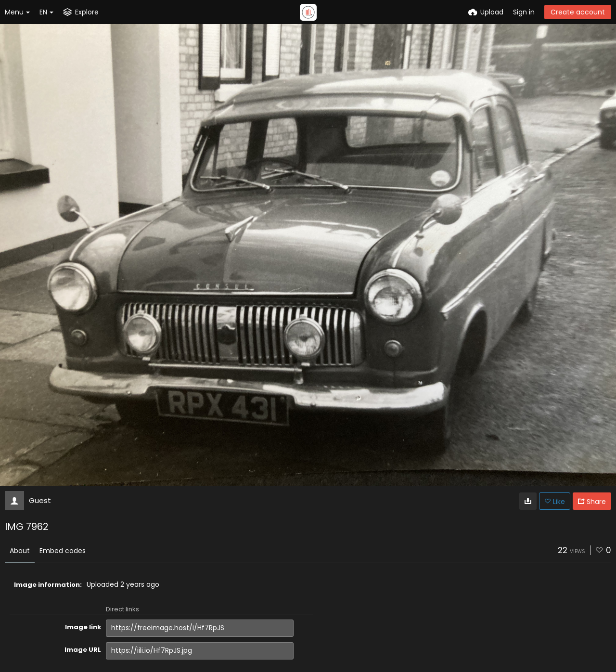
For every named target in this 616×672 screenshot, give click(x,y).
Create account (578, 12)
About (20, 551)
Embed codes (63, 551)
